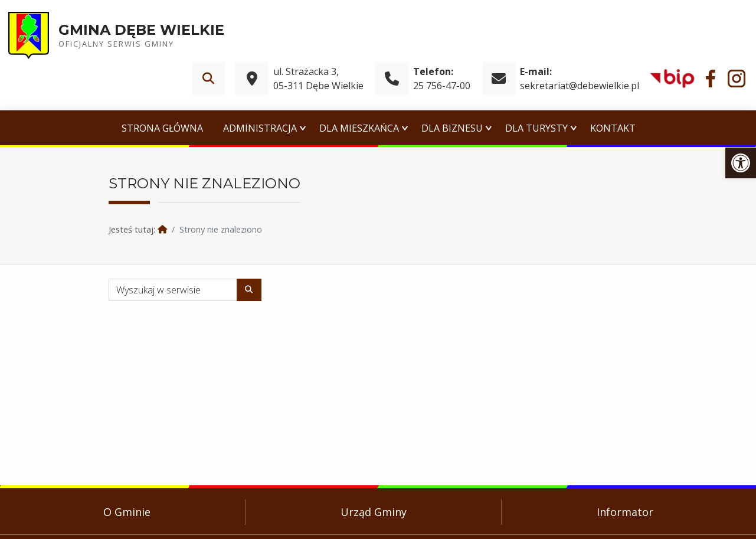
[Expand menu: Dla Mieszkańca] (405, 128)
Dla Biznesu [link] (452, 128)
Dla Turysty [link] (536, 128)
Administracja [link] (260, 128)
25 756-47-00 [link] (442, 86)
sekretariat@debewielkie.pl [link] (580, 86)
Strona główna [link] (162, 128)
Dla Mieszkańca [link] (359, 128)
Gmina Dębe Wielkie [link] (141, 30)
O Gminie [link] (127, 512)
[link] (741, 163)
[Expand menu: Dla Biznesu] (489, 128)
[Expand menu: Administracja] (303, 128)
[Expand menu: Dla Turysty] (574, 128)
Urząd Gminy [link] (374, 512)
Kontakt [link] (613, 128)
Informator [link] (625, 512)
